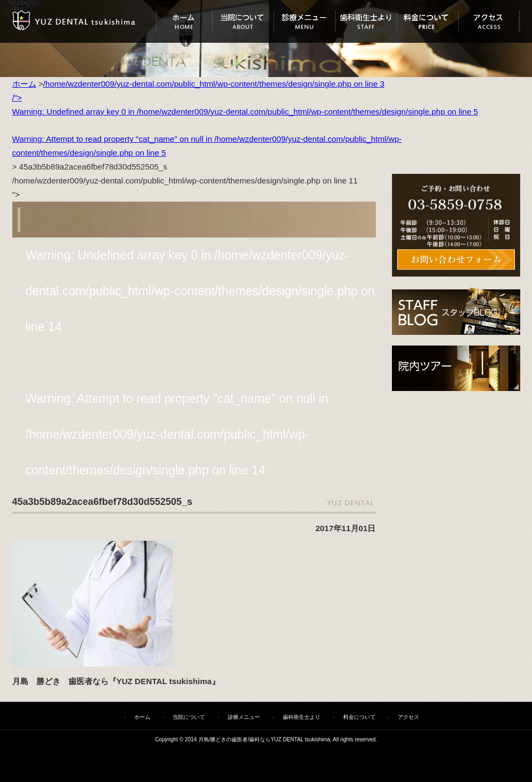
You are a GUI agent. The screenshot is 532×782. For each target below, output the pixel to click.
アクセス (489, 21)
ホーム (184, 21)
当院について (243, 21)
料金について (427, 21)
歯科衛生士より (366, 21)
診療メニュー (304, 21)
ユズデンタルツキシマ (84, 21)
